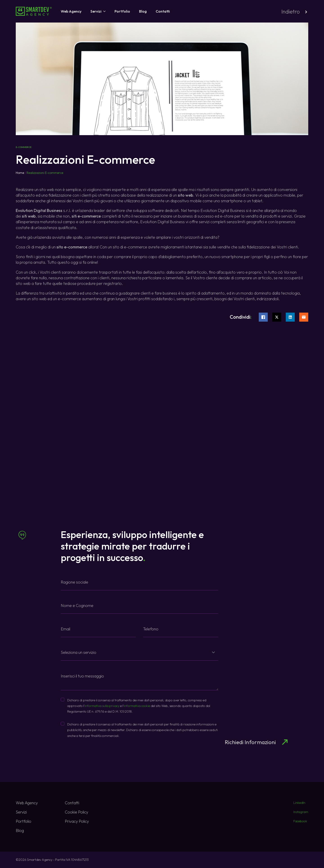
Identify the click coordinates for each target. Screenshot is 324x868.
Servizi (96, 11)
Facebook (300, 821)
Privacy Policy (77, 821)
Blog (143, 11)
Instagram (301, 812)
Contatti (163, 11)
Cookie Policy (76, 812)
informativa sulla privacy (102, 706)
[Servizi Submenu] (103, 11)
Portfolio (122, 11)
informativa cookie (137, 706)
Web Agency (71, 11)
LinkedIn (299, 803)
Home (20, 173)
